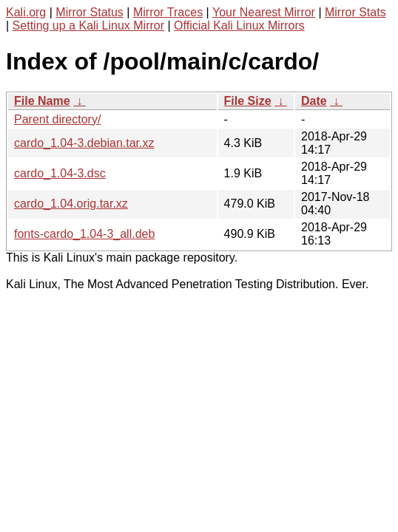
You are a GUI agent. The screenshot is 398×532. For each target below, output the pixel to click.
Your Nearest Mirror (264, 12)
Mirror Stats (355, 12)
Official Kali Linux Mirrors (239, 25)
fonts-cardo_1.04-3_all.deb (84, 234)
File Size (248, 101)
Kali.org (26, 12)
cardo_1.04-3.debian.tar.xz (84, 143)
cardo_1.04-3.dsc (60, 173)
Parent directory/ (57, 119)
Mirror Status (90, 12)
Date (314, 101)
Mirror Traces (168, 12)
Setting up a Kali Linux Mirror (88, 25)
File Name (42, 101)
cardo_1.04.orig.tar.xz (71, 204)
